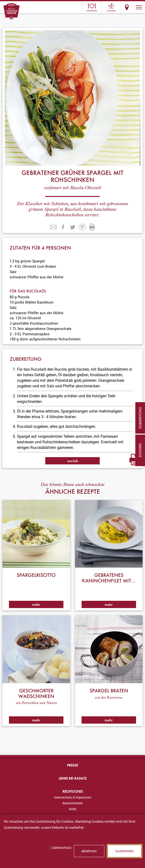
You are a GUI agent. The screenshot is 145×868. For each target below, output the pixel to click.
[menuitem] (72, 797)
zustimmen (125, 851)
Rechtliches (73, 791)
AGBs (73, 809)
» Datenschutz (61, 848)
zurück (73, 461)
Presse (72, 765)
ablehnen (89, 851)
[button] (139, 7)
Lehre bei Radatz (73, 778)
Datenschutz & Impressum (73, 797)
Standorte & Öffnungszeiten (127, 7)
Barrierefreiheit (73, 803)
